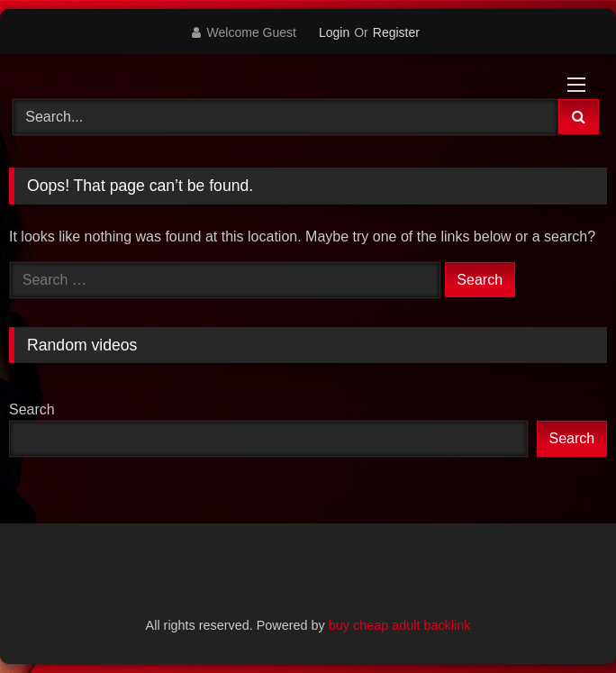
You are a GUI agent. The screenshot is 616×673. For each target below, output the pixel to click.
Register (396, 32)
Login (334, 32)
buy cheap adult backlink (400, 625)
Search (32, 409)
